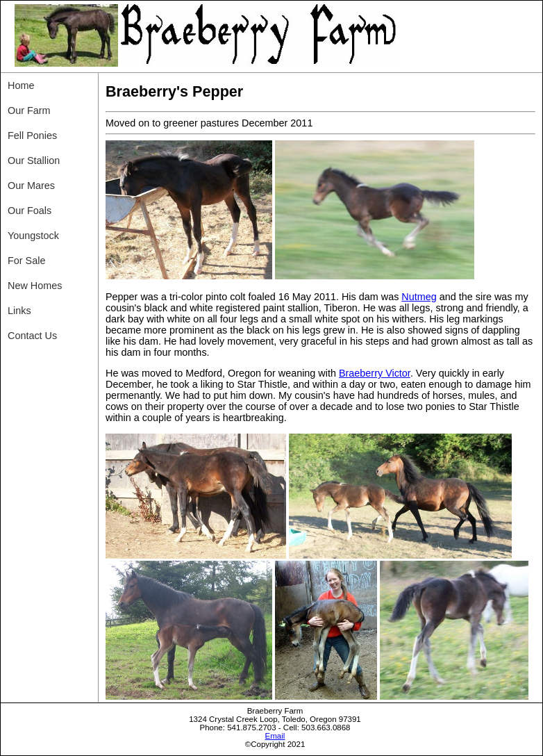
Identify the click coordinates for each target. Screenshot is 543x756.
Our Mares (31, 186)
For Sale (26, 261)
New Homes (35, 286)
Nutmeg (419, 297)
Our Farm (29, 110)
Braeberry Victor (375, 373)
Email (275, 736)
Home (21, 85)
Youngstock (33, 236)
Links (19, 311)
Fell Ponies (32, 135)
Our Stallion (34, 161)
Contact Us (32, 336)
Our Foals (30, 211)
